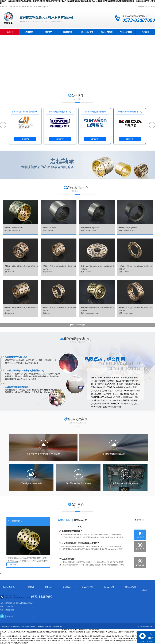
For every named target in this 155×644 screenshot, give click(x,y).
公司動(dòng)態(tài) (80, 523)
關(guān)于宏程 (87, 32)
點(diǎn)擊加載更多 (77, 325)
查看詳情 (25, 139)
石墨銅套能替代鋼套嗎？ (71, 531)
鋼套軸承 (48, 32)
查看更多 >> (139, 520)
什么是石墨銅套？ (68, 559)
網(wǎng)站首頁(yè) (10, 587)
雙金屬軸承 (68, 32)
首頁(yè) (10, 32)
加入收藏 (141, 7)
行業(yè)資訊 (64, 520)
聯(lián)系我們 (150, 7)
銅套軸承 (29, 32)
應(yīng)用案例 (107, 32)
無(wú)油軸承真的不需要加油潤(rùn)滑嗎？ (79, 543)
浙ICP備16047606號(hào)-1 (145, 626)
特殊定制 (145, 32)
